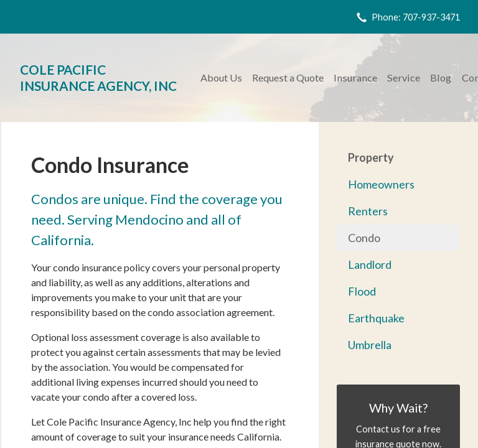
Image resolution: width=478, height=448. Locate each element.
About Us (221, 77)
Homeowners (381, 184)
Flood (362, 291)
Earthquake (376, 318)
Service (404, 77)
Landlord (370, 264)
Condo (364, 238)
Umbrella (370, 345)
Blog (441, 77)
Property (371, 157)
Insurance (355, 77)
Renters (368, 211)
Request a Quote (288, 77)
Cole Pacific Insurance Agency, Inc (98, 77)
